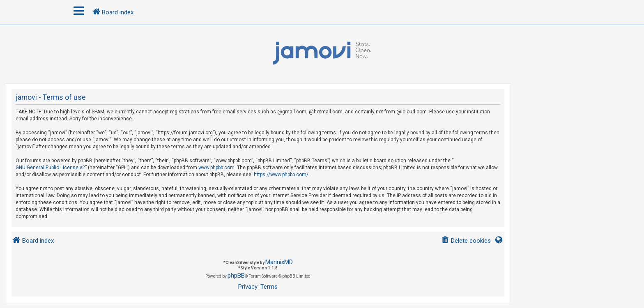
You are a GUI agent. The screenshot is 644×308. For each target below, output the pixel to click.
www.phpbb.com (216, 168)
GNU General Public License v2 (50, 168)
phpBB (236, 276)
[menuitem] (466, 241)
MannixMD (279, 262)
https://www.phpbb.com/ (281, 175)
